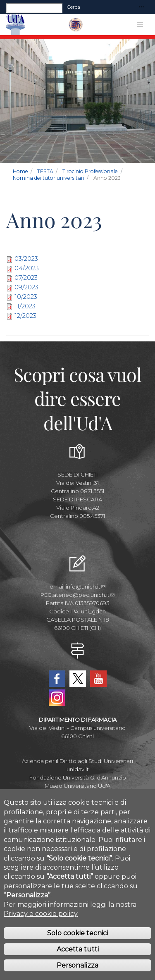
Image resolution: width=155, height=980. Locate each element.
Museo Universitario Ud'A (77, 786)
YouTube (98, 679)
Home (20, 171)
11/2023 (25, 306)
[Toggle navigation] (141, 7)
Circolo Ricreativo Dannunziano (77, 794)
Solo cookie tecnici (77, 946)
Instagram (57, 698)
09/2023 (26, 287)
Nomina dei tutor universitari (49, 178)
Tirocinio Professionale (90, 171)
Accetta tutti (78, 962)
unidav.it (78, 769)
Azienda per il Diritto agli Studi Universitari (77, 761)
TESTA (45, 171)
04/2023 (27, 268)
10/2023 (26, 297)
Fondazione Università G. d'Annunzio (78, 777)
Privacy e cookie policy (41, 926)
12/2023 (25, 316)
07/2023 (26, 278)
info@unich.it (86, 587)
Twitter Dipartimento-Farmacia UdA (78, 679)
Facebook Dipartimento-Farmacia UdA (57, 679)
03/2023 (26, 259)
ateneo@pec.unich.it (84, 595)
